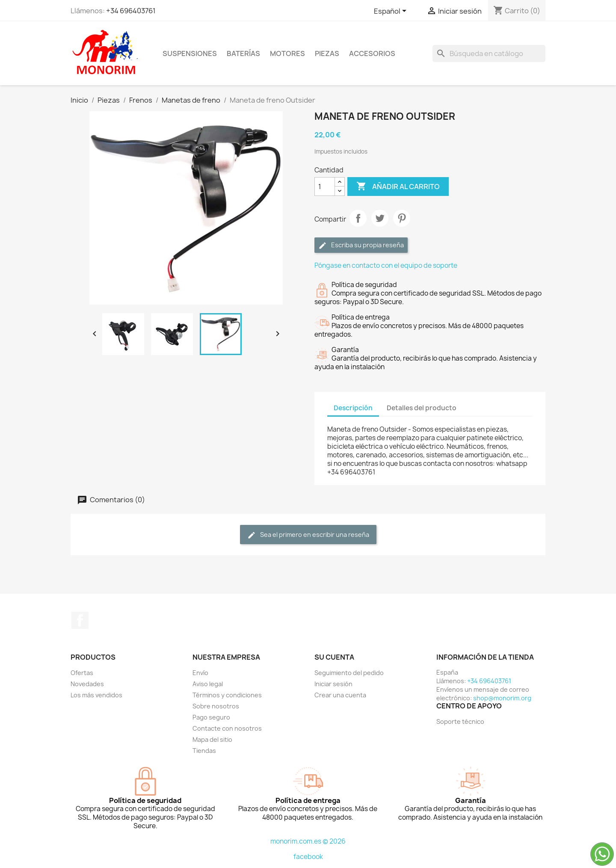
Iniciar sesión (333, 684)
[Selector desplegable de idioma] (392, 12)
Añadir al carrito (398, 187)
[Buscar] (489, 53)
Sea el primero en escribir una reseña (308, 535)
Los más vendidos (96, 695)
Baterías (243, 53)
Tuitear (380, 218)
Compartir (358, 218)
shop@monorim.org (502, 698)
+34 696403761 (131, 11)
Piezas (327, 53)
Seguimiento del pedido (349, 673)
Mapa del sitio (212, 739)
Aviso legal (208, 684)
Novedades (87, 684)
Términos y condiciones (227, 695)
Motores (287, 53)
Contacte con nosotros (227, 728)
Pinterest (402, 218)
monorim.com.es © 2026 (308, 841)
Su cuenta (334, 657)
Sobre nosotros (216, 706)
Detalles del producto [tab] (422, 408)
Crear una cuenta (340, 695)
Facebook (80, 620)
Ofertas (82, 673)
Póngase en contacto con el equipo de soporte (386, 265)
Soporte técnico (460, 721)
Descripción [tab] (353, 408)
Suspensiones (190, 53)
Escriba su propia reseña (361, 245)
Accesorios (372, 53)
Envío (200, 673)
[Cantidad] (325, 187)
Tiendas (204, 751)
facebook (308, 857)
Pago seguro (211, 717)
